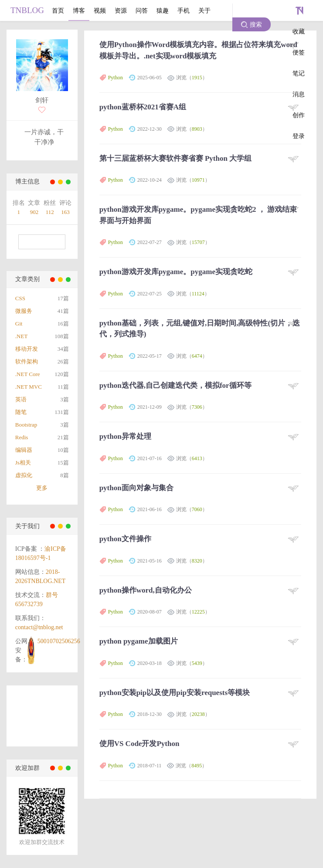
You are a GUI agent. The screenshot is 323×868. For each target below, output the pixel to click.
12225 (198, 612)
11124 (198, 294)
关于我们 (27, 526)
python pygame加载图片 (139, 641)
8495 (197, 766)
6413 (197, 458)
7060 (197, 509)
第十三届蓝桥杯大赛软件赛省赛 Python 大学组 (175, 158)
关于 (204, 10)
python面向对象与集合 (136, 488)
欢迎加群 (27, 768)
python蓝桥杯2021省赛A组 (143, 107)
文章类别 (27, 279)
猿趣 (163, 10)
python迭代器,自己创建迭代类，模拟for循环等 (175, 385)
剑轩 (42, 100)
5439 (197, 663)
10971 (198, 180)
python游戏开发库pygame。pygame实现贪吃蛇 (176, 272)
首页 (58, 10)
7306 (197, 407)
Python (116, 78)
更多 (42, 488)
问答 (142, 10)
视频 (100, 10)
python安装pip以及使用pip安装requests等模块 (175, 693)
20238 (198, 714)
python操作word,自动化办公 (146, 590)
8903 (197, 129)
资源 (121, 10)
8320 (197, 561)
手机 (184, 10)
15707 (198, 242)
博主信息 (27, 181)
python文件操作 (125, 539)
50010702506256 (59, 641)
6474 (197, 356)
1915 (197, 78)
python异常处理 (125, 436)
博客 (79, 10)
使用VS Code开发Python (139, 744)
